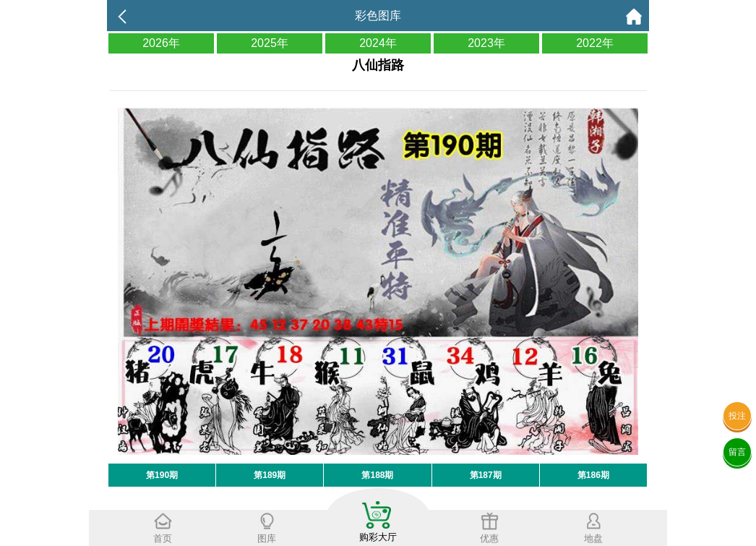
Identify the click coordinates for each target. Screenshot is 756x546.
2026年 (161, 43)
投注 (737, 416)
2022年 (595, 43)
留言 (737, 452)
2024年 (378, 43)
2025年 (270, 43)
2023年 (486, 43)
